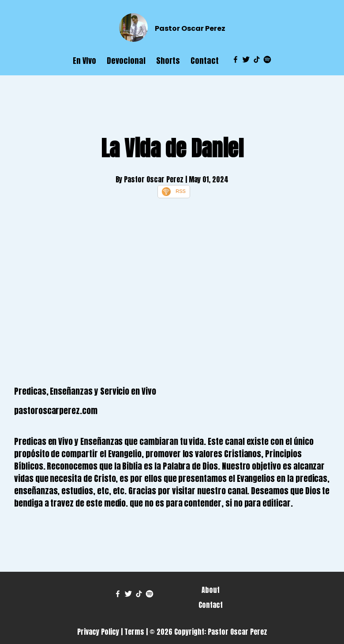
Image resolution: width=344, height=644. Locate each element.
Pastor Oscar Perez (190, 28)
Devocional (126, 61)
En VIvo (84, 61)
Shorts (168, 61)
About (211, 590)
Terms (134, 632)
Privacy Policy (98, 632)
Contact (205, 61)
